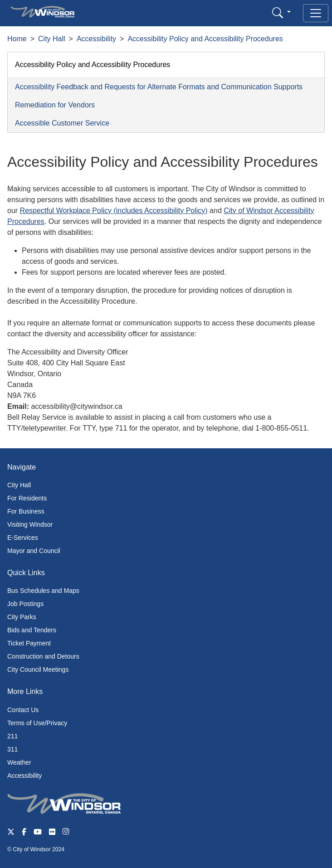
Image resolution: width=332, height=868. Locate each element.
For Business (26, 511)
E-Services (23, 538)
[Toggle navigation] (316, 13)
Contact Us (23, 710)
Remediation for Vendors (55, 105)
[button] (281, 12)
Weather (19, 762)
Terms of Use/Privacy (37, 723)
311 (12, 749)
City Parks (22, 617)
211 (12, 736)
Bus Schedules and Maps (43, 591)
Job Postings (25, 604)
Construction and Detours (43, 656)
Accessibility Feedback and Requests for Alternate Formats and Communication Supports (159, 87)
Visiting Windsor (30, 524)
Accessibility (96, 39)
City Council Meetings (38, 669)
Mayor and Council (34, 551)
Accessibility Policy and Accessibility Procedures (205, 39)
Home (17, 39)
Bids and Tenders (32, 630)
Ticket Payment (29, 643)
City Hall (52, 39)
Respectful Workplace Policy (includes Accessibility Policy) (114, 211)
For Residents (27, 498)
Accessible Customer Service (62, 123)
